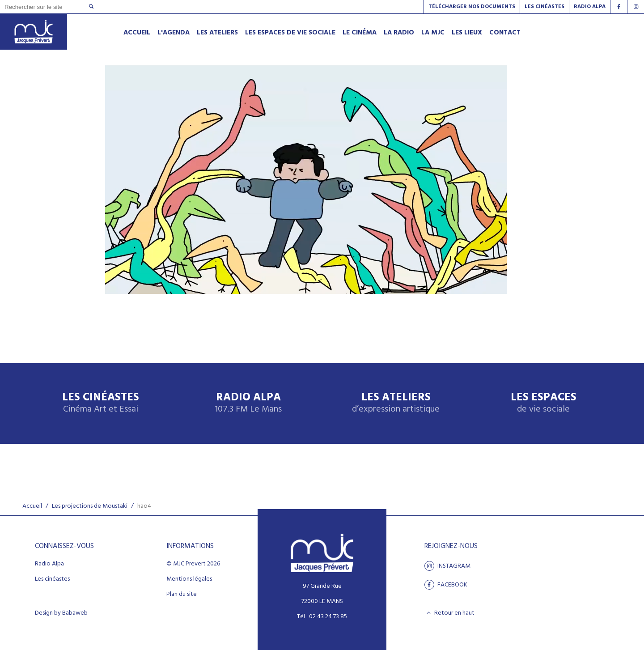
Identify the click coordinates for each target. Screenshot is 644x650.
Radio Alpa (248, 403)
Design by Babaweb (61, 613)
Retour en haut (450, 613)
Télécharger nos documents (472, 7)
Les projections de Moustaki (90, 506)
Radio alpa (590, 7)
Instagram (447, 566)
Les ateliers (396, 403)
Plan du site (182, 595)
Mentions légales (189, 579)
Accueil (32, 506)
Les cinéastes (52, 579)
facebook (446, 585)
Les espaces (544, 403)
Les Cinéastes (544, 7)
